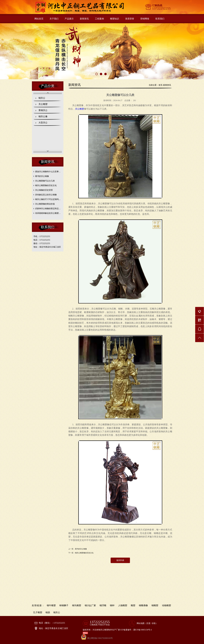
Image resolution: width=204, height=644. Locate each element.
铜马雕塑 (77, 605)
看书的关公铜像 (42, 176)
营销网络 (145, 19)
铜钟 (112, 605)
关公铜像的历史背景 (44, 190)
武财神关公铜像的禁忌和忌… (48, 209)
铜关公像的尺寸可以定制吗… (48, 199)
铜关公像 (43, 116)
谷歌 (154, 623)
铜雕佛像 (143, 605)
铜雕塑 (155, 605)
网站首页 (39, 19)
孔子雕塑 (38, 612)
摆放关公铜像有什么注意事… (48, 172)
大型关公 (43, 123)
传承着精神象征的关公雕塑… (48, 213)
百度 (148, 623)
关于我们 (54, 19)
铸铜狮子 (64, 605)
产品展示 (69, 19)
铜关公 (42, 98)
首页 (160, 85)
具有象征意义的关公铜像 (46, 195)
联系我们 (160, 19)
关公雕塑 (43, 104)
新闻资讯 (84, 19)
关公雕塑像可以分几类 (45, 181)
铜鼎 (48, 612)
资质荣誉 (130, 19)
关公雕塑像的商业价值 (45, 204)
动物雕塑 (166, 605)
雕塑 (133, 605)
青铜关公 (43, 110)
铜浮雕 (103, 605)
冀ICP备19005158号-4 (142, 630)
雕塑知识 (115, 19)
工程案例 (99, 19)
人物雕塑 (123, 605)
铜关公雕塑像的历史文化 (46, 185)
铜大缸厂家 (90, 605)
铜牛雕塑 (51, 605)
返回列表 (120, 560)
